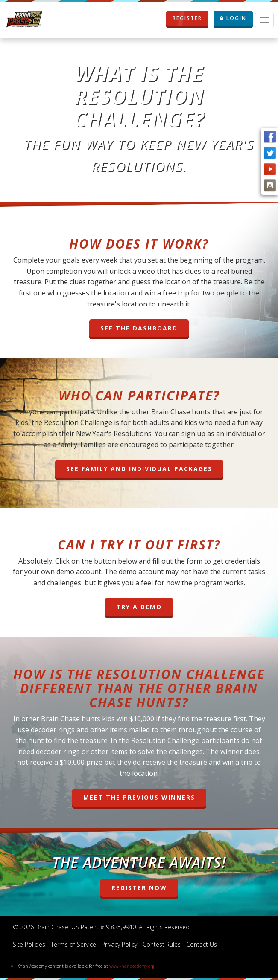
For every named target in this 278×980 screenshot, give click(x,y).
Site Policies (29, 944)
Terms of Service (73, 944)
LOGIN (233, 18)
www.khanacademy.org (132, 966)
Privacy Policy (119, 944)
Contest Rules (162, 944)
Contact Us (202, 944)
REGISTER (184, 18)
